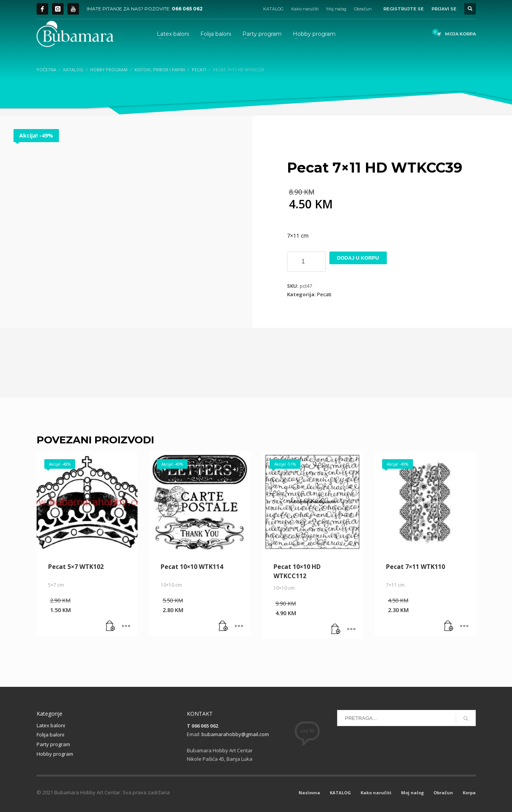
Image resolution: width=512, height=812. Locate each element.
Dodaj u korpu (358, 258)
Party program (53, 744)
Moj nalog (336, 9)
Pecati (324, 294)
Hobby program (55, 754)
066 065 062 (187, 9)
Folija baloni (50, 735)
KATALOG (273, 9)
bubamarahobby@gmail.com (235, 734)
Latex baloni (51, 725)
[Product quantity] (306, 262)
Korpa (469, 793)
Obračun (363, 9)
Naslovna (309, 793)
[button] (111, 626)
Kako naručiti (305, 9)
